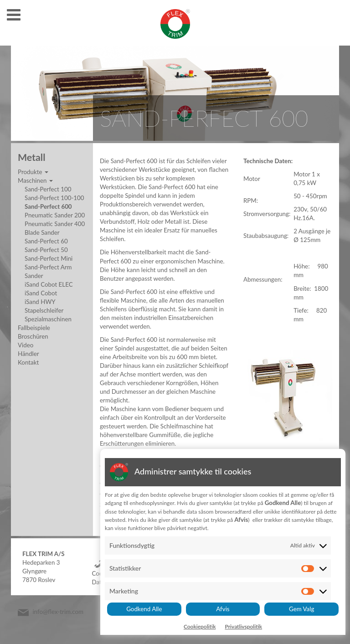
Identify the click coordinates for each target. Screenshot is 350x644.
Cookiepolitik (200, 626)
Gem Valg (301, 609)
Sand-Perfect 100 (48, 189)
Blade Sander (42, 232)
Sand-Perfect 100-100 (54, 198)
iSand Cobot (41, 293)
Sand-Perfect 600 (48, 206)
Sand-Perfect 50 (46, 250)
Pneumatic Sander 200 (55, 215)
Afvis (223, 609)
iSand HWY (40, 302)
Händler (28, 354)
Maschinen (35, 180)
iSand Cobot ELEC (49, 284)
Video (26, 345)
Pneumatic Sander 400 (55, 224)
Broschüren (33, 336)
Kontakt (28, 362)
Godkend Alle (144, 609)
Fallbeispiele (34, 328)
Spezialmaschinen (48, 319)
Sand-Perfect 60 (46, 241)
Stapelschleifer (44, 310)
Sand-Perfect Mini (49, 258)
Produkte (33, 172)
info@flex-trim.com (58, 612)
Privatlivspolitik (243, 626)
